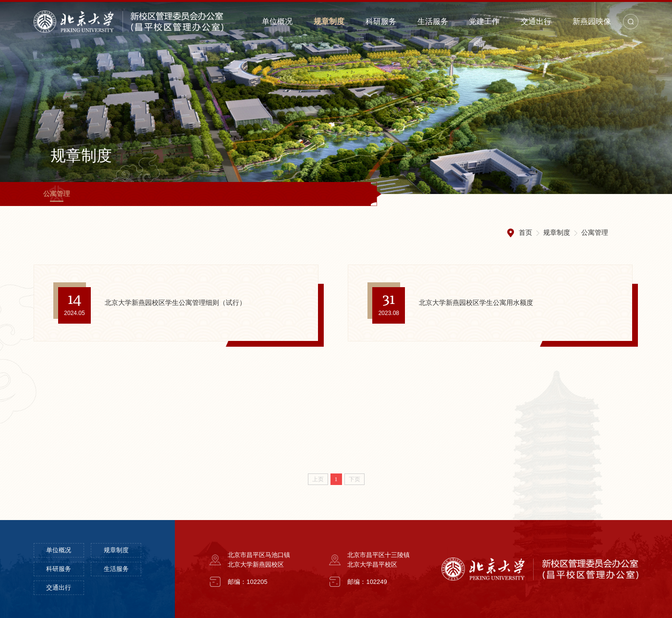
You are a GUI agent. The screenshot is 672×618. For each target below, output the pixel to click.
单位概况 (277, 21)
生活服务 (433, 21)
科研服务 (381, 21)
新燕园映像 (592, 21)
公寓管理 (57, 194)
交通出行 (536, 21)
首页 (525, 232)
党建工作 (484, 21)
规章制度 (329, 21)
